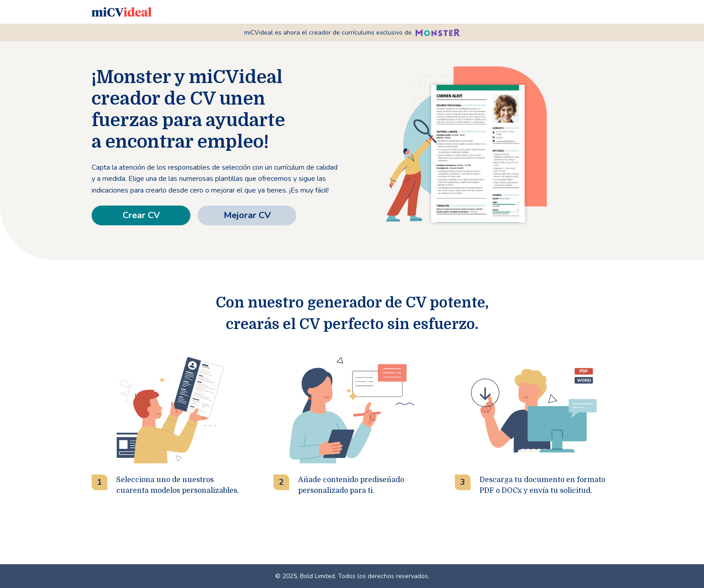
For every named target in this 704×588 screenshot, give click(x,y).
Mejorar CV (247, 215)
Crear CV (141, 215)
